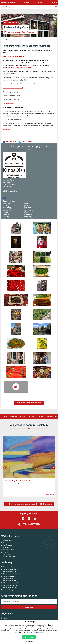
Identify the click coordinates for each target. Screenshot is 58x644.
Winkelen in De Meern (10, 576)
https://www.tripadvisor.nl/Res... (22, 68)
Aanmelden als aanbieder (8, 2)
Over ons (41, 2)
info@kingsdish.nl (10, 191)
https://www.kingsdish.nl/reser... (14, 57)
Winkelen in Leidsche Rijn (11, 574)
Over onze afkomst (9, 104)
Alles (6, 417)
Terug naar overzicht (10, 39)
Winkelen (6, 543)
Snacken (50, 417)
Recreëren (6, 548)
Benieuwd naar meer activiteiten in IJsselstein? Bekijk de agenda (28, 504)
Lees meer (49, 494)
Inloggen (27, 2)
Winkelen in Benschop (10, 581)
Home (5, 618)
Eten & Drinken (8, 545)
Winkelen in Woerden (10, 588)
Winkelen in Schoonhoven (11, 585)
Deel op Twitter (27, 142)
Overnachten (7, 555)
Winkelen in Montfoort (10, 583)
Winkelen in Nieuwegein (11, 567)
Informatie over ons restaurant (13, 88)
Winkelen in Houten (9, 572)
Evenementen (7, 541)
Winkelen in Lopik (9, 579)
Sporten (5, 552)
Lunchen (22, 417)
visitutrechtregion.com (10, 590)
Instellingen (29, 642)
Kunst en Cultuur (9, 550)
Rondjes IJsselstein (9, 557)
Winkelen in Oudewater (11, 569)
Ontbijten (13, 417)
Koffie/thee (41, 417)
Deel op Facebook (11, 142)
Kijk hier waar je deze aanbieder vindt (29, 403)
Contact (54, 2)
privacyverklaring (38, 633)
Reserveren (6, 130)
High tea (31, 417)
